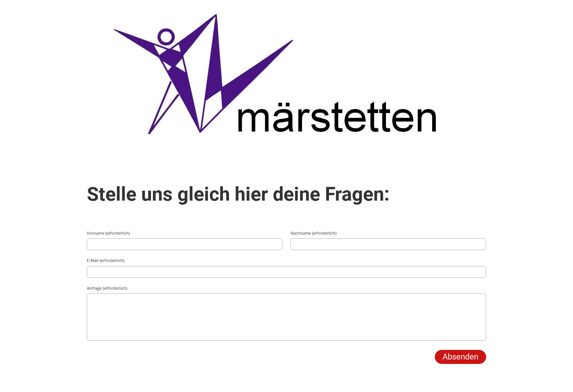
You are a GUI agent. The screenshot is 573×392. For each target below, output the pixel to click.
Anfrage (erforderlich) (107, 288)
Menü (547, 14)
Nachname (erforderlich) (313, 233)
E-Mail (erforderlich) (106, 260)
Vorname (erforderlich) (108, 233)
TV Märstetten (42, 14)
